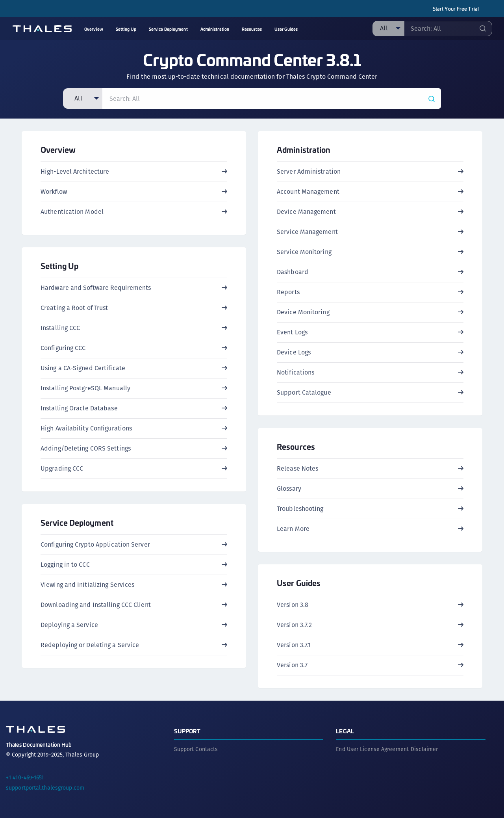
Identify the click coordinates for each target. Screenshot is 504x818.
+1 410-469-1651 (25, 777)
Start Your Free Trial (456, 8)
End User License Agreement (372, 749)
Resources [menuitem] (252, 29)
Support (187, 731)
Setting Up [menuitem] (126, 29)
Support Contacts (196, 749)
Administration (304, 149)
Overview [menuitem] (94, 29)
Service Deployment (77, 522)
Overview (58, 149)
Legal (345, 731)
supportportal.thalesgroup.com (45, 788)
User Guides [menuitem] (286, 29)
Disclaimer (424, 749)
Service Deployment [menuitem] (168, 29)
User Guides (299, 583)
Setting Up (59, 266)
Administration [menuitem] (215, 29)
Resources (296, 446)
